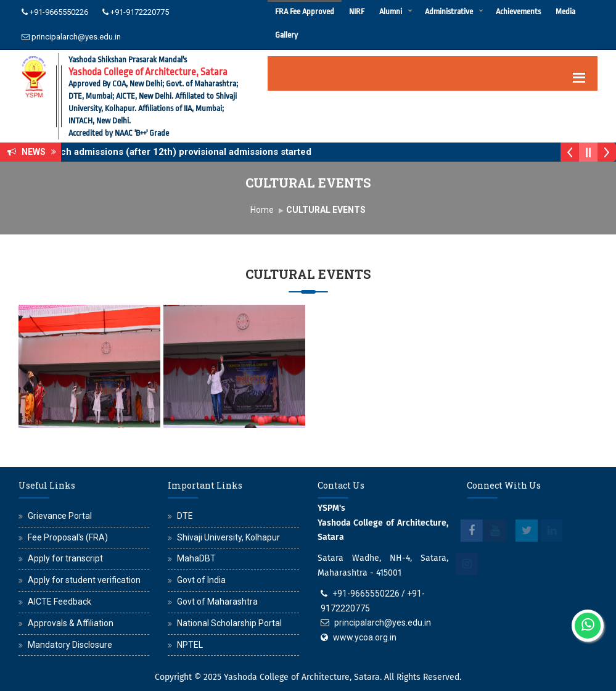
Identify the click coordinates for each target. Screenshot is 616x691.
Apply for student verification (84, 580)
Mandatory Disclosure (70, 645)
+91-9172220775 (140, 12)
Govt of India (201, 580)
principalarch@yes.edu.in (76, 37)
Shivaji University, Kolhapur (228, 537)
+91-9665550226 (59, 12)
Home (262, 210)
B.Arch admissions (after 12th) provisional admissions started (183, 152)
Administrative (449, 11)
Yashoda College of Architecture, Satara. (303, 677)
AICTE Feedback (60, 602)
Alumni (391, 11)
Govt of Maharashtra (217, 602)
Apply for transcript (65, 558)
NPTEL (190, 645)
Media (565, 11)
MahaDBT (196, 558)
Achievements (518, 11)
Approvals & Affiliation (71, 623)
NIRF (357, 11)
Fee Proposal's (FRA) (68, 537)
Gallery (286, 35)
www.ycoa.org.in (365, 637)
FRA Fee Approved (305, 11)
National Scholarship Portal (229, 623)
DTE (185, 516)
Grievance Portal (60, 516)
